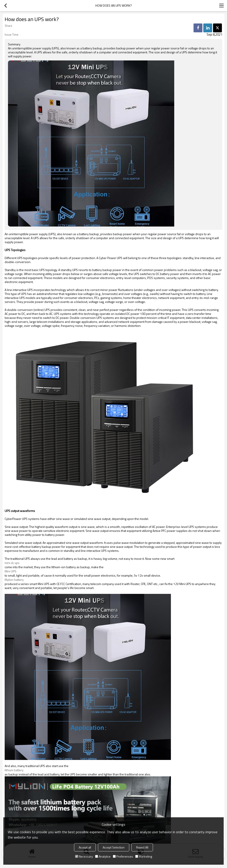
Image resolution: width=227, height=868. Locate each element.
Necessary (84, 856)
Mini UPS (11, 571)
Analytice (103, 856)
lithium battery (14, 770)
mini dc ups (12, 563)
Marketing (144, 856)
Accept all (85, 847)
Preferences (123, 856)
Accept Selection (114, 847)
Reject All (142, 847)
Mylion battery (14, 580)
